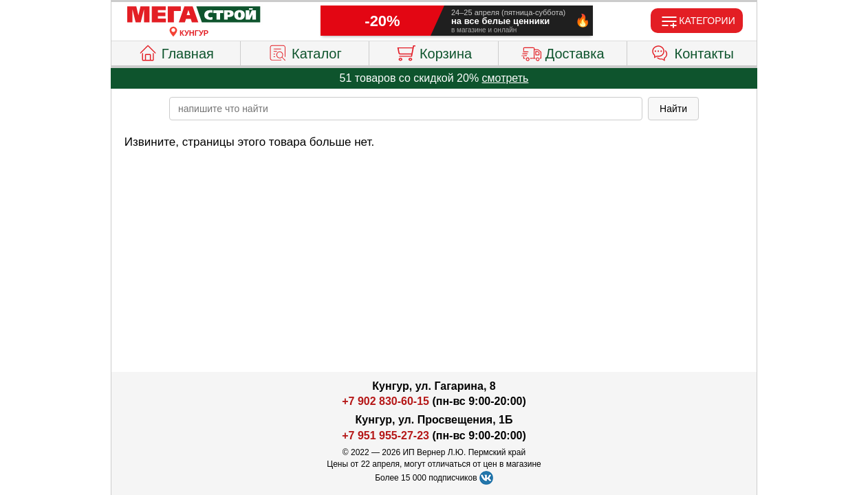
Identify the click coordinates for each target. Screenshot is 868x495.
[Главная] (194, 15)
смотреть (506, 78)
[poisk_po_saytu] (406, 109)
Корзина (434, 52)
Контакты (692, 52)
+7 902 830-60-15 (386, 401)
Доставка (563, 52)
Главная (176, 52)
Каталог (305, 52)
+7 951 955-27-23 (386, 436)
